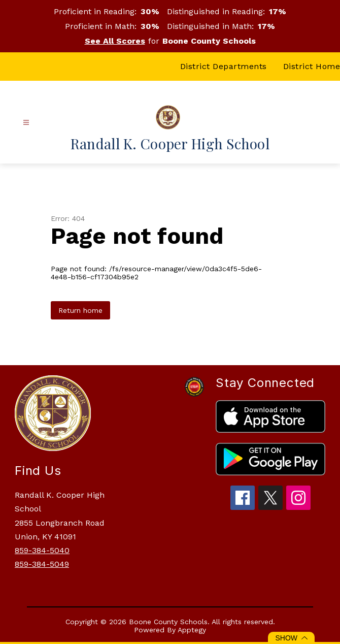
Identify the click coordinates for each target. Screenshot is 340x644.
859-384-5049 (42, 564)
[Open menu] (26, 123)
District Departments (224, 66)
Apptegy (192, 630)
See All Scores (115, 41)
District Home (312, 66)
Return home (80, 310)
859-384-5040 (42, 550)
